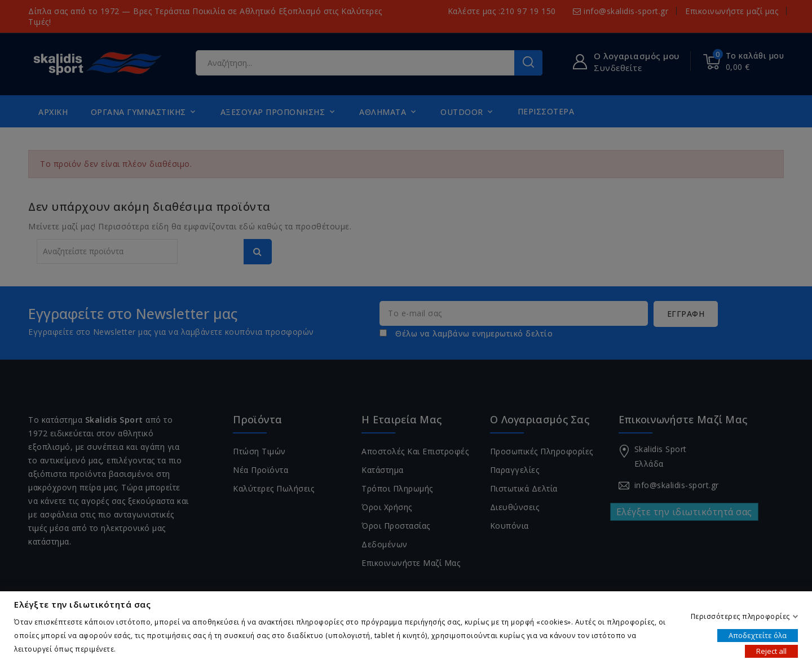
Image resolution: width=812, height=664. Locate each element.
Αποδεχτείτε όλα (758, 635)
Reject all (771, 650)
